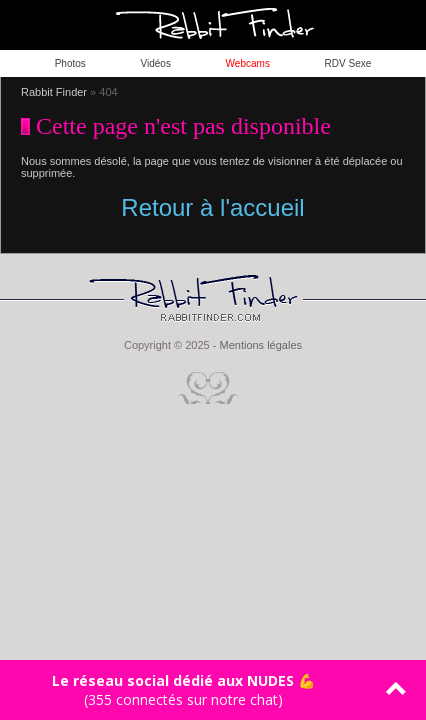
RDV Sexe (348, 63)
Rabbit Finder (54, 92)
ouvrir (401, 25)
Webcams (248, 63)
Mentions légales (260, 345)
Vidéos (156, 63)
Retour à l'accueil (212, 207)
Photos (70, 63)
